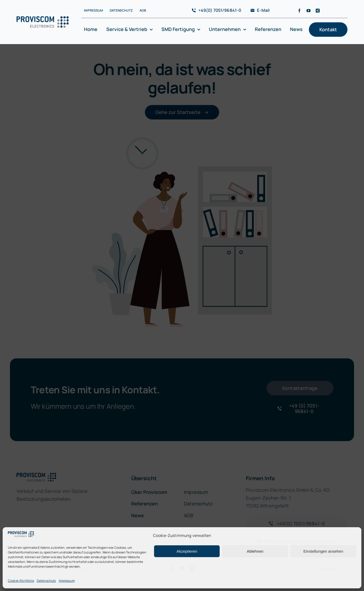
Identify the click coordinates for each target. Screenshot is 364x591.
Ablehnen (255, 551)
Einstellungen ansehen (323, 551)
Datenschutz (46, 581)
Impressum (67, 581)
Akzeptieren (187, 551)
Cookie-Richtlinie (21, 581)
